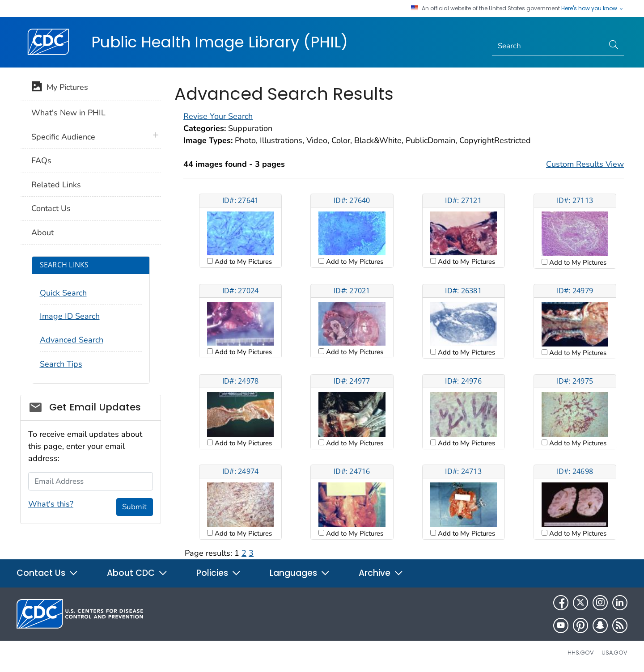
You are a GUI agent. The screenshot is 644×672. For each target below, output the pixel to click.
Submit (134, 507)
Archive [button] (381, 573)
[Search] (548, 46)
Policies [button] (219, 573)
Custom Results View (585, 164)
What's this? (51, 504)
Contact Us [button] (47, 573)
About (42, 232)
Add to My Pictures (242, 262)
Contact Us (51, 208)
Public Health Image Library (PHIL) (220, 42)
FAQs (41, 161)
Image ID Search (70, 316)
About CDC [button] (137, 573)
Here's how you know (593, 8)
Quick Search (63, 293)
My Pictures (60, 88)
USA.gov (614, 653)
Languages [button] (300, 573)
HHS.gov (581, 653)
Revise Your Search (218, 116)
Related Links (56, 185)
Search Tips (61, 364)
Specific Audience (63, 137)
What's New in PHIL (68, 113)
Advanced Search (72, 340)
